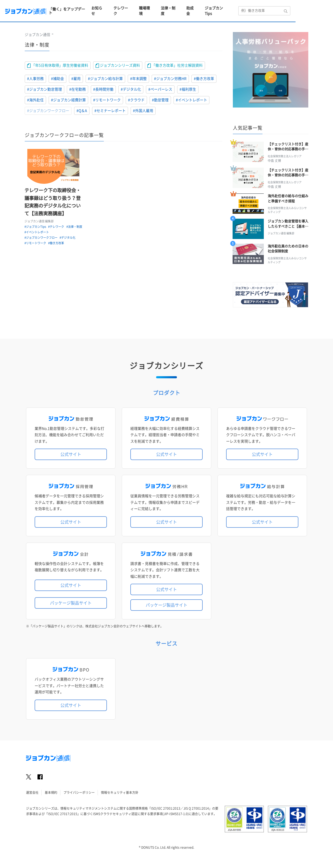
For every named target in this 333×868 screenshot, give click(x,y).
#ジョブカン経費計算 (68, 100)
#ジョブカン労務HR (170, 79)
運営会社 (32, 795)
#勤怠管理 (160, 100)
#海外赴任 (35, 100)
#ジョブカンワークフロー (48, 111)
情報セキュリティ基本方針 (120, 795)
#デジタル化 (131, 89)
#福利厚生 (188, 89)
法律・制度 (206, 8)
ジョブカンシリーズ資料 (118, 66)
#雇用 (76, 79)
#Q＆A (82, 111)
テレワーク (157, 8)
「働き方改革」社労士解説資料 (175, 66)
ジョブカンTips (254, 8)
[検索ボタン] (323, 8)
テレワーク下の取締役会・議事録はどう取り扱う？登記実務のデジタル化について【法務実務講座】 (53, 202)
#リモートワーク (107, 100)
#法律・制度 (33, 232)
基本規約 (51, 795)
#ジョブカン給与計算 (105, 79)
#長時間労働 (103, 89)
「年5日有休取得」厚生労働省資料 (58, 66)
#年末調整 (138, 79)
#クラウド (136, 100)
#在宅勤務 (78, 89)
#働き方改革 (204, 79)
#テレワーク (57, 227)
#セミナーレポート (110, 111)
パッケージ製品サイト (71, 606)
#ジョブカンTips (36, 227)
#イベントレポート (191, 100)
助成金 (228, 8)
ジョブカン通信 (37, 35)
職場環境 (181, 8)
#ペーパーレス (160, 89)
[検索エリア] (300, 8)
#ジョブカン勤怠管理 (44, 89)
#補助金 (57, 79)
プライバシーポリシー (79, 795)
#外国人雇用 (143, 111)
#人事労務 (35, 79)
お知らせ (133, 8)
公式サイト (71, 457)
